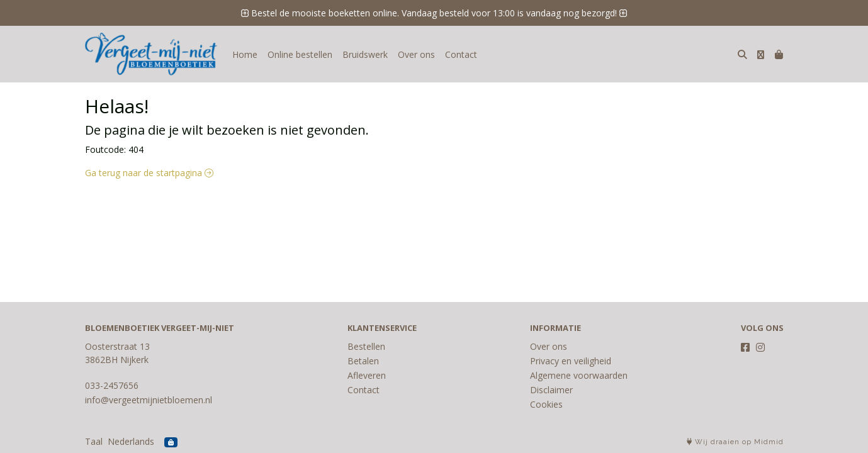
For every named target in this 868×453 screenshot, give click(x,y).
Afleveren (367, 375)
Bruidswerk (365, 54)
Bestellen (366, 346)
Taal (94, 441)
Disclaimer (551, 390)
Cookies (546, 404)
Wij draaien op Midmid (735, 442)
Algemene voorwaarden (579, 375)
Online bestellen (300, 54)
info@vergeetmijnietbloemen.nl (149, 400)
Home (245, 54)
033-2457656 (112, 385)
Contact (461, 54)
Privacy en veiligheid (571, 361)
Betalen (363, 361)
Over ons (416, 54)
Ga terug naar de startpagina (149, 173)
